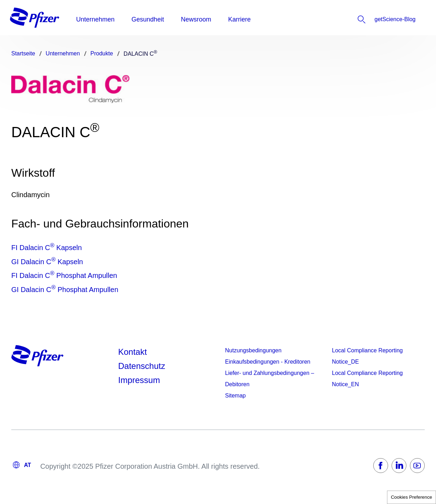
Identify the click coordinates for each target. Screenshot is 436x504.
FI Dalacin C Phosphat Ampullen (64, 275)
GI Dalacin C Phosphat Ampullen (65, 290)
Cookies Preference (412, 497)
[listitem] (376, 19)
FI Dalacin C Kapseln (47, 248)
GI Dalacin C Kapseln (47, 262)
